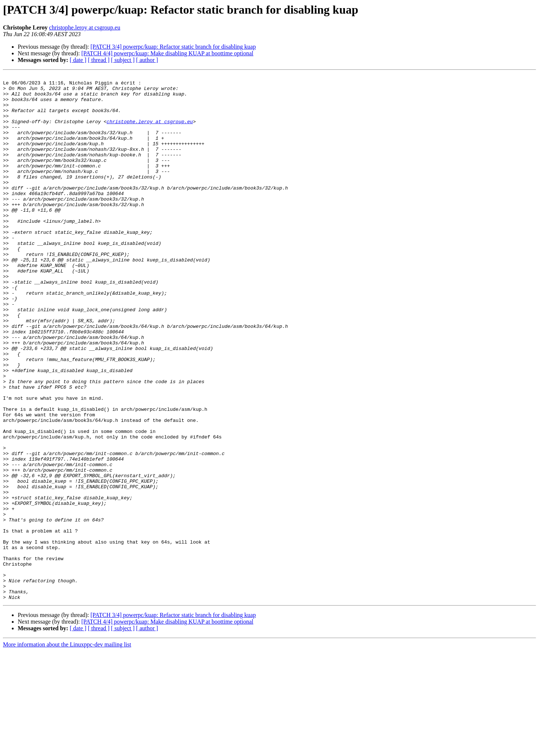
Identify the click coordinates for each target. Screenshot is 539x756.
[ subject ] (123, 60)
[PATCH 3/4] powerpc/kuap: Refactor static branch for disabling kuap (173, 47)
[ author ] (147, 60)
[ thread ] (99, 60)
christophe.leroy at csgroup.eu (85, 27)
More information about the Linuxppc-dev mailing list (67, 750)
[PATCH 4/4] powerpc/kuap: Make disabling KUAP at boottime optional (167, 53)
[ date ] (78, 60)
